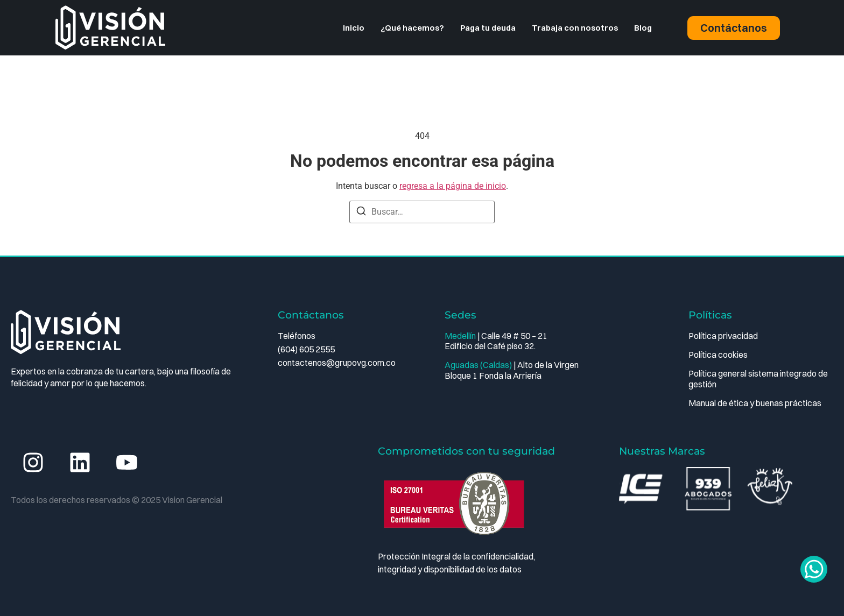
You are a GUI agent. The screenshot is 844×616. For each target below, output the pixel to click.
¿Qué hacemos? (412, 28)
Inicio (354, 28)
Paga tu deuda (488, 28)
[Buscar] (361, 213)
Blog (643, 28)
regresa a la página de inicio (453, 186)
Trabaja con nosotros (575, 28)
